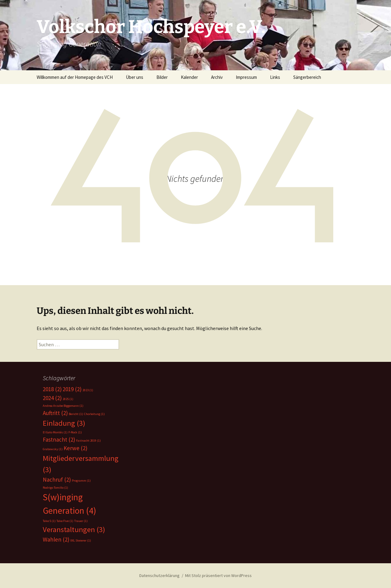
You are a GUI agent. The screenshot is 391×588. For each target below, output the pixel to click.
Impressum (246, 77)
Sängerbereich (307, 77)
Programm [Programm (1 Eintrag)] (81, 481)
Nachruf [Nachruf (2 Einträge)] (57, 480)
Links (275, 77)
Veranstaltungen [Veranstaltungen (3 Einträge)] (74, 529)
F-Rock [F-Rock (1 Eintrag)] (75, 432)
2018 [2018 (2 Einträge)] (52, 389)
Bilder (162, 77)
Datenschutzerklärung (159, 575)
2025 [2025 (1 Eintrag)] (68, 399)
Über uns (135, 77)
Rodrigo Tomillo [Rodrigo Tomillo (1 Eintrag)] (55, 488)
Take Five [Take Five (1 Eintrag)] (65, 521)
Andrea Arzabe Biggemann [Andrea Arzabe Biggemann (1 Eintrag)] (63, 406)
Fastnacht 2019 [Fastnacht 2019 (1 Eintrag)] (88, 441)
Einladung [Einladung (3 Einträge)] (64, 423)
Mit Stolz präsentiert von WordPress (218, 575)
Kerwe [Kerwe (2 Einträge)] (75, 448)
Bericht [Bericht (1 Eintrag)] (76, 414)
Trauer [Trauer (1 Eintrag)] (81, 521)
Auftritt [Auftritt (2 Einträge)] (55, 413)
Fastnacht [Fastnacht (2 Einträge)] (59, 439)
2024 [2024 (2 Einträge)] (52, 398)
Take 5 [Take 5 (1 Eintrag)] (49, 521)
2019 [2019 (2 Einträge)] (72, 389)
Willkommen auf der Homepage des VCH (75, 77)
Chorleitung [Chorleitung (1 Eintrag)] (94, 414)
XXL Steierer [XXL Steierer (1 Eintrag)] (81, 540)
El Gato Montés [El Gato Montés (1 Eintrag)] (55, 432)
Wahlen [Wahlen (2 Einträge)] (56, 539)
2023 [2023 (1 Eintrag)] (88, 390)
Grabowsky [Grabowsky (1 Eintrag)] (53, 449)
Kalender (189, 77)
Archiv (217, 77)
